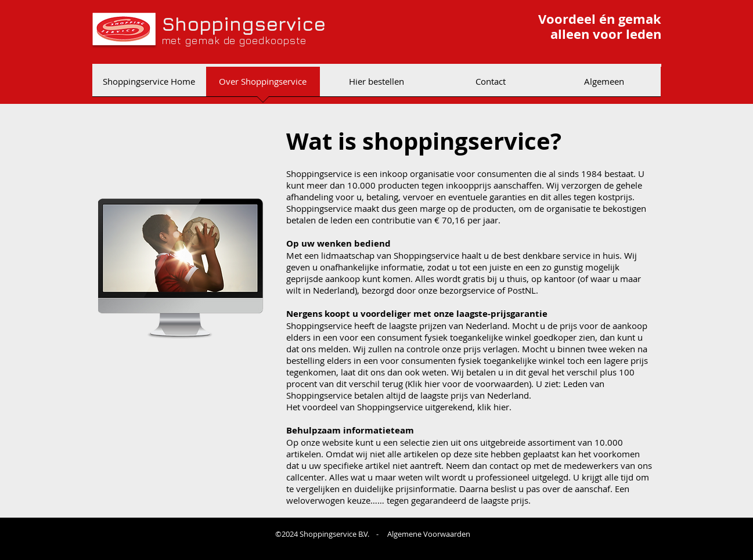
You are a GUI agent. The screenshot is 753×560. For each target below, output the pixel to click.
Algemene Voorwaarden (429, 534)
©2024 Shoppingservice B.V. (323, 534)
